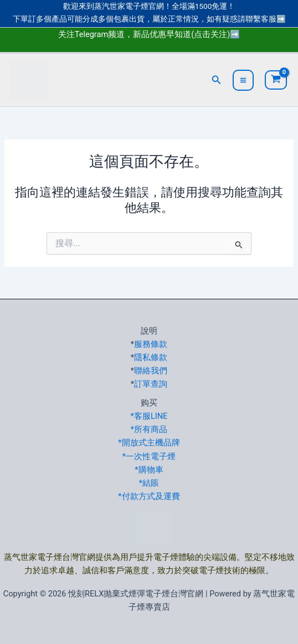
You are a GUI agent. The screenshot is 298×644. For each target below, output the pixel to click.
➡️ (281, 19)
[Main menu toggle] (243, 80)
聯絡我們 (151, 371)
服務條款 (151, 344)
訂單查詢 (151, 384)
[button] (217, 80)
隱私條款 (151, 357)
